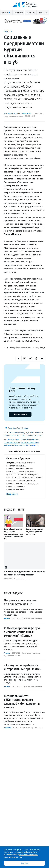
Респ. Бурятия (23, 428)
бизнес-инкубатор (16, 433)
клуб (27, 433)
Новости (8, 31)
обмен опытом (36, 433)
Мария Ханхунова (23, 113)
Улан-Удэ (12, 428)
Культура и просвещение (32, 618)
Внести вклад (20, 414)
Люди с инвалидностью (23, 579)
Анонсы (7, 618)
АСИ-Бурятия (9, 113)
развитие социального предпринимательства (23, 436)
